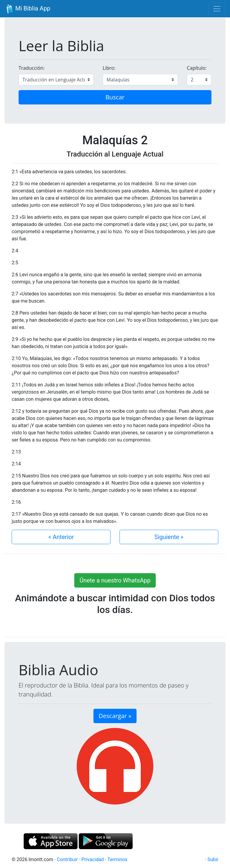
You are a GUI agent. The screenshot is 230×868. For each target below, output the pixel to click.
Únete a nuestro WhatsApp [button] (115, 580)
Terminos (117, 859)
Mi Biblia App (28, 9)
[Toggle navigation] (217, 9)
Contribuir (67, 859)
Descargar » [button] (115, 716)
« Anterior (61, 537)
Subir (213, 859)
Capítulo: (197, 68)
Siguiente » (169, 537)
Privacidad (93, 859)
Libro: (109, 68)
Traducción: (32, 68)
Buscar (115, 97)
